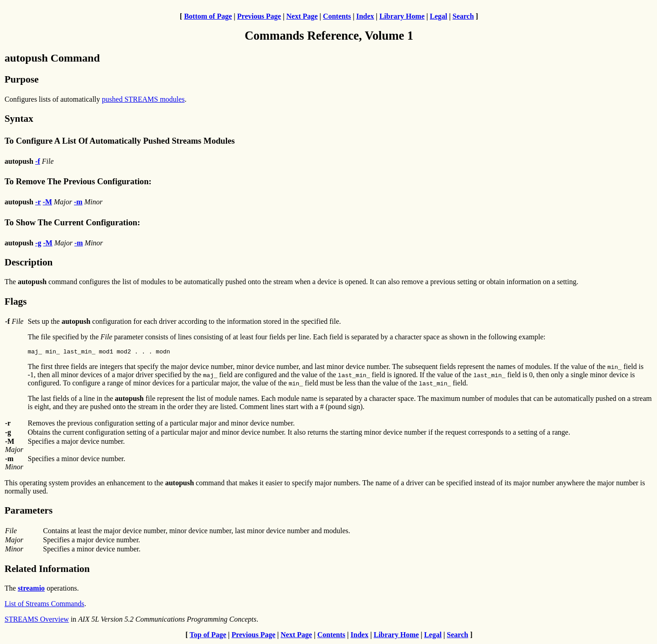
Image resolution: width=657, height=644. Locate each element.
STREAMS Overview (37, 621)
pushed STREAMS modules (143, 99)
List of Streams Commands (44, 605)
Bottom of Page (208, 16)
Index (365, 16)
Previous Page (259, 16)
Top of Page (208, 636)
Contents (337, 16)
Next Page (302, 16)
